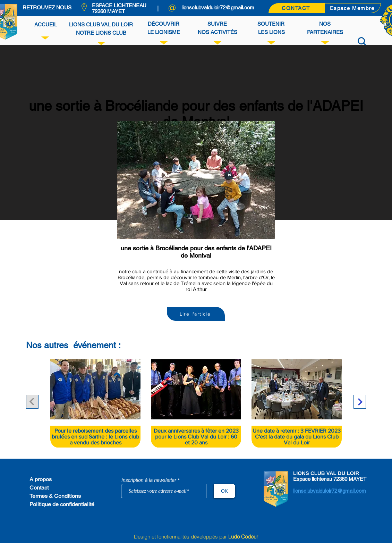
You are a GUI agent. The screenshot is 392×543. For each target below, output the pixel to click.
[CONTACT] (297, 8)
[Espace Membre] (353, 8)
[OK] (224, 491)
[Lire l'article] (196, 314)
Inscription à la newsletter (149, 480)
